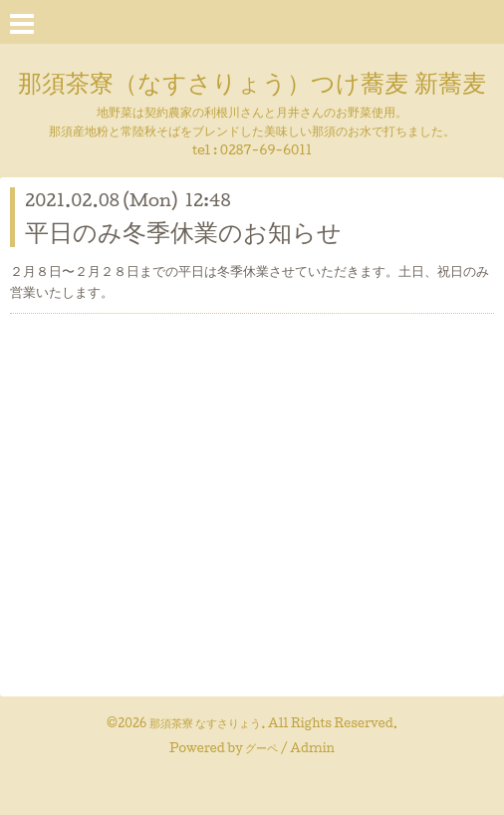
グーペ (261, 748)
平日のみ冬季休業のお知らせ (183, 231)
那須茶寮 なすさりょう (206, 723)
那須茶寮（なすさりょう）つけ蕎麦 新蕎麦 (252, 82)
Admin (312, 748)
